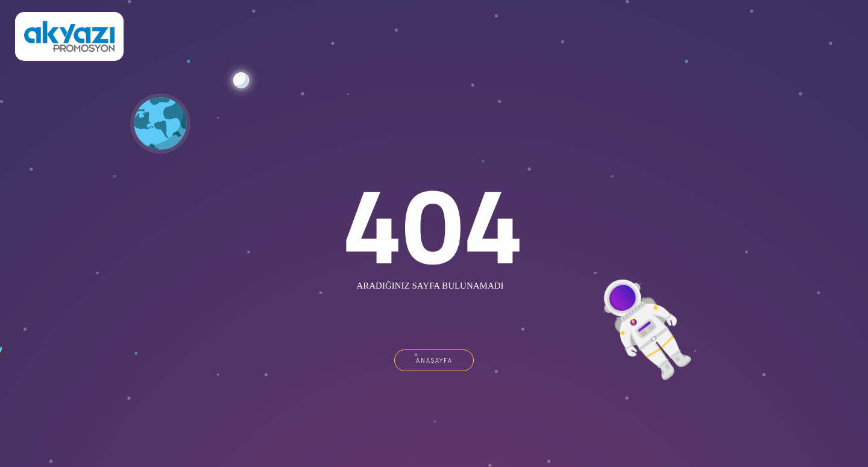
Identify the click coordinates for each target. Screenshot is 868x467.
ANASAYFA (434, 360)
